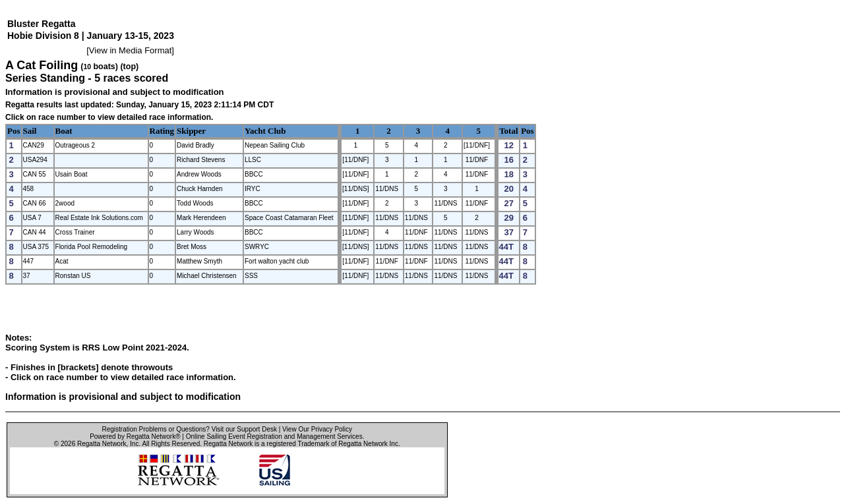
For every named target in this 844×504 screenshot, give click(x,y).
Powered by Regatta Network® (135, 436)
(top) (129, 67)
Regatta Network (102, 444)
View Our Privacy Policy (317, 429)
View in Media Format (130, 50)
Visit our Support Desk (244, 429)
